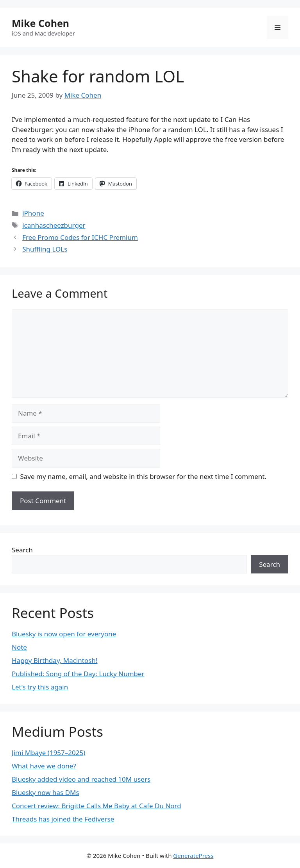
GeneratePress (193, 855)
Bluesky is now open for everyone (64, 634)
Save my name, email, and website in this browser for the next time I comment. (143, 476)
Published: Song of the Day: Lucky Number (78, 674)
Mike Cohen (40, 23)
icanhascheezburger (54, 225)
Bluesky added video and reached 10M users (81, 779)
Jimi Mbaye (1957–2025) (48, 753)
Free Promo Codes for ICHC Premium (80, 237)
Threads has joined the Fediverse (63, 819)
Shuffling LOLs (45, 249)
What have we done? (44, 766)
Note (19, 647)
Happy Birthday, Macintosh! (55, 660)
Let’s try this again (40, 687)
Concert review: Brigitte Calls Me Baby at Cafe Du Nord (96, 806)
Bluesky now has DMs (46, 792)
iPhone (33, 213)
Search (22, 550)
